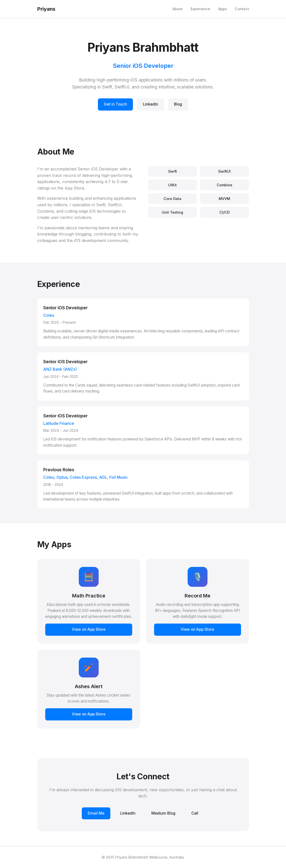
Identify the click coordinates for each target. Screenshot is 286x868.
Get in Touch (115, 104)
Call (195, 813)
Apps (223, 9)
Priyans (46, 9)
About (178, 9)
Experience (200, 9)
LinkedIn (150, 104)
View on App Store (89, 629)
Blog (178, 104)
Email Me (96, 813)
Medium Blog (163, 813)
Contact (242, 9)
